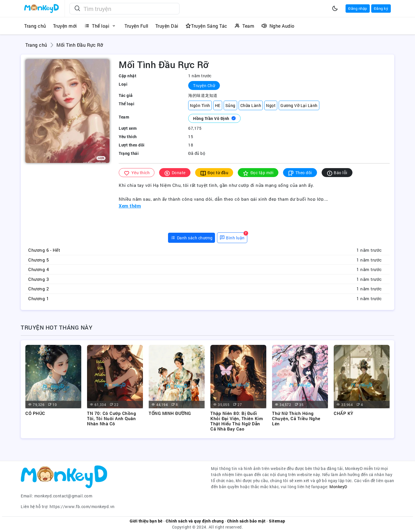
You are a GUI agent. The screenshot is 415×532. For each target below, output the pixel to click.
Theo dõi (300, 173)
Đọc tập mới (258, 173)
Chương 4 (38, 269)
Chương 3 (38, 279)
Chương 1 (38, 298)
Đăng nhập (358, 8)
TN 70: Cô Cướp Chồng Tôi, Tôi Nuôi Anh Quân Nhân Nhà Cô (112, 418)
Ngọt (271, 105)
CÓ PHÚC (35, 413)
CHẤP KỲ (344, 413)
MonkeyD (338, 487)
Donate (175, 173)
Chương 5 (38, 260)
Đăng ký (381, 8)
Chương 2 (38, 289)
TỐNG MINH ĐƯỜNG (170, 413)
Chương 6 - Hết (44, 250)
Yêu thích (137, 173)
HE (218, 105)
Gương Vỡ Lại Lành (299, 105)
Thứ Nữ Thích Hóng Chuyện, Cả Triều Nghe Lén (296, 418)
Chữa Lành (251, 105)
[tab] (192, 238)
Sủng (230, 105)
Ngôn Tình (200, 105)
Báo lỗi (337, 173)
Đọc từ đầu (214, 173)
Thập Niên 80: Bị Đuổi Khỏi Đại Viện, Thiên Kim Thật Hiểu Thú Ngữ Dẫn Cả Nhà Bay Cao (237, 421)
